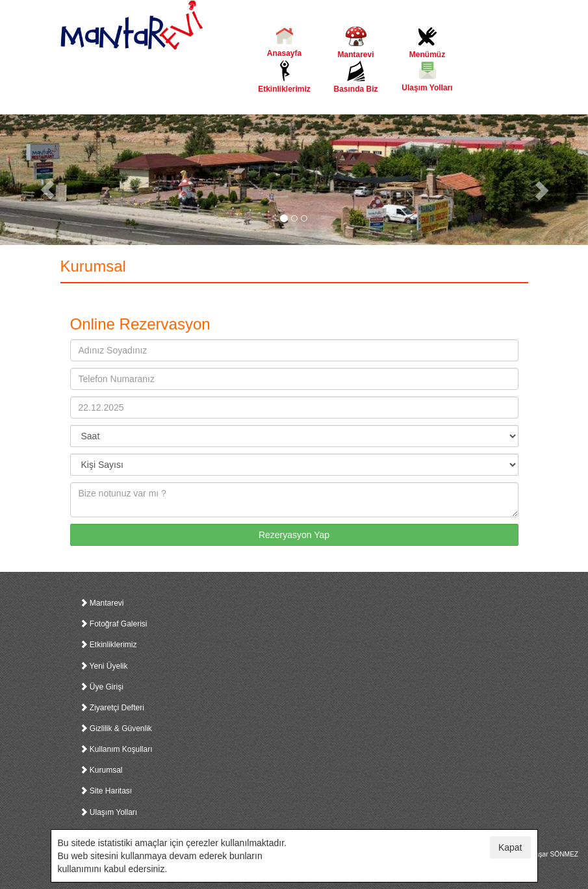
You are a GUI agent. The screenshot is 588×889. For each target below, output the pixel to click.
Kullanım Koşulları (116, 749)
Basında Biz (356, 77)
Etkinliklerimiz (285, 77)
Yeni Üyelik (104, 666)
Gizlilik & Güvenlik (116, 728)
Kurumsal (101, 770)
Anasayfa (285, 42)
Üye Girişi (102, 687)
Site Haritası (106, 791)
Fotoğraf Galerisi (114, 624)
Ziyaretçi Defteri (112, 708)
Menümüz (428, 43)
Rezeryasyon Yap (294, 535)
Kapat (510, 847)
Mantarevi (356, 43)
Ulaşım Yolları (428, 76)
